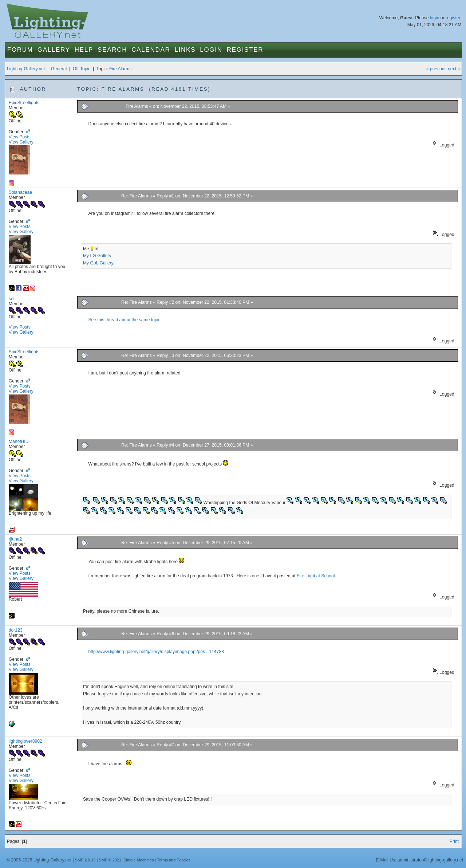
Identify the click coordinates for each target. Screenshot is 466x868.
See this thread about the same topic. (125, 320)
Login (211, 50)
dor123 (16, 630)
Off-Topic (82, 69)
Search (112, 50)
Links (185, 50)
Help (84, 50)
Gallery (54, 50)
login (435, 18)
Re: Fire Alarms (137, 196)
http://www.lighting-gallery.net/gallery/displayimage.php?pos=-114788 (156, 652)
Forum (20, 50)
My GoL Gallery (98, 263)
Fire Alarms (120, 69)
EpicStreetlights (24, 103)
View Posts (20, 137)
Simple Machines (139, 860)
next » (454, 69)
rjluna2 (15, 539)
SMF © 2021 (110, 860)
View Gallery (21, 142)
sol (12, 299)
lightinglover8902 (25, 741)
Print (454, 841)
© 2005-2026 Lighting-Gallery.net (39, 860)
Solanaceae (20, 192)
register (453, 18)
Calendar (151, 50)
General (59, 69)
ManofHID (19, 441)
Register (245, 50)
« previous (437, 69)
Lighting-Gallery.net (26, 69)
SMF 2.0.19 (85, 860)
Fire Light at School (316, 576)
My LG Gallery (97, 256)
